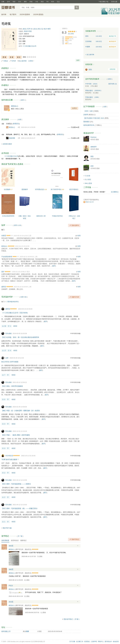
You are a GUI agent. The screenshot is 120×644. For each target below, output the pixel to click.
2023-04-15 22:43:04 (21, 287)
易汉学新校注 (74, 189)
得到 (90, 70)
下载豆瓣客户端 (103, 2)
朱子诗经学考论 (56, 189)
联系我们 (87, 642)
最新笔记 (23, 540)
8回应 (15, 326)
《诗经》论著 (88, 111)
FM (47, 2)
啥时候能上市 (6, 631)
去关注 (74, 108)
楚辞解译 (25, 189)
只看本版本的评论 (13, 302)
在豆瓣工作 (80, 642)
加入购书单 (23, 61)
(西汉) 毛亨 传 (27, 29)
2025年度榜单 (25, 14)
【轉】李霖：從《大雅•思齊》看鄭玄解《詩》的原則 (21, 411)
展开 (54, 266)
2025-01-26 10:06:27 (19, 272)
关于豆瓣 (72, 642)
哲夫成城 (8, 333)
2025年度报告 (38, 14)
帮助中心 (101, 642)
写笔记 (6, 61)
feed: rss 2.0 (90, 202)
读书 (8, 2)
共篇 (20, 536)
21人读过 (88, 179)
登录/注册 (114, 2)
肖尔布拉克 (9, 456)
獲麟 (27, 631)
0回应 (15, 350)
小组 (37, 2)
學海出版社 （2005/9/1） (94, 91)
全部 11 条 (17, 225)
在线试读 (112, 69)
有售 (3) (113, 84)
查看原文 (16, 124)
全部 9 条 (23, 297)
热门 (3, 230)
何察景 (4, 236)
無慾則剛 (12, 138)
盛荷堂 (4, 287)
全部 (20, 120)
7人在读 (87, 176)
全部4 (110, 79)
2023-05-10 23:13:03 (21, 236)
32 (5, 326)
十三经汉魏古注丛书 (29, 46)
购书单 (4, 14)
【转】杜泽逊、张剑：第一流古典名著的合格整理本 (20, 337)
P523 (11, 586)
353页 (11, 602)
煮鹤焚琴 (94, 147)
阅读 (42, 2)
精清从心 (12, 127)
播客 (25, 2)
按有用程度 (5, 540)
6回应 (14, 375)
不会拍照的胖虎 (7, 257)
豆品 (58, 2)
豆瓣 (3, 2)
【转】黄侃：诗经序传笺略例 (12, 386)
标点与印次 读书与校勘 (10, 362)
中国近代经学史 (57, 216)
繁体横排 (86, 122)
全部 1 (23, 100)
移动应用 (116, 642)
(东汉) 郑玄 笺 (38, 29)
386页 (11, 569)
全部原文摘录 (7, 144)
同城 (31, 2)
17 (5, 350)
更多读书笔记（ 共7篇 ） (72, 619)
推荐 (78, 60)
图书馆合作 (108, 642)
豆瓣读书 (10, 8)
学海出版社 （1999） (93, 97)
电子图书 (13, 14)
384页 (11, 546)
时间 (53, 2)
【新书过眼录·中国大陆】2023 (94, 118)
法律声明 (94, 642)
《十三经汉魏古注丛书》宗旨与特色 (15, 313)
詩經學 (86, 115)
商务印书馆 (28, 31)
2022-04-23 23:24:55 (22, 246)
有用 (79, 236)
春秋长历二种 (41, 216)
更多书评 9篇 (7, 528)
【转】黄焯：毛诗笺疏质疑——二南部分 (16, 484)
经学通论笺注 (40, 189)
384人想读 (88, 183)
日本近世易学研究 (8, 216)
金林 (7, 358)
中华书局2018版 (75, 334)
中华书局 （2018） (92, 84)
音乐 (20, 2)
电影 (14, 2)
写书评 (14, 61)
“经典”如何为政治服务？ (10, 459)
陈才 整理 (47, 29)
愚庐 (3, 272)
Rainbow (93, 137)
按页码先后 (15, 540)
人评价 (71, 34)
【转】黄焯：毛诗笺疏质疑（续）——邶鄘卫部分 (19, 508)
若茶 (92, 166)
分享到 (31, 61)
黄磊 (92, 156)
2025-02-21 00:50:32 (27, 257)
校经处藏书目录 (89, 125)
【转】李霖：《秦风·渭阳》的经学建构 (16, 435)
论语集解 (7, 189)
